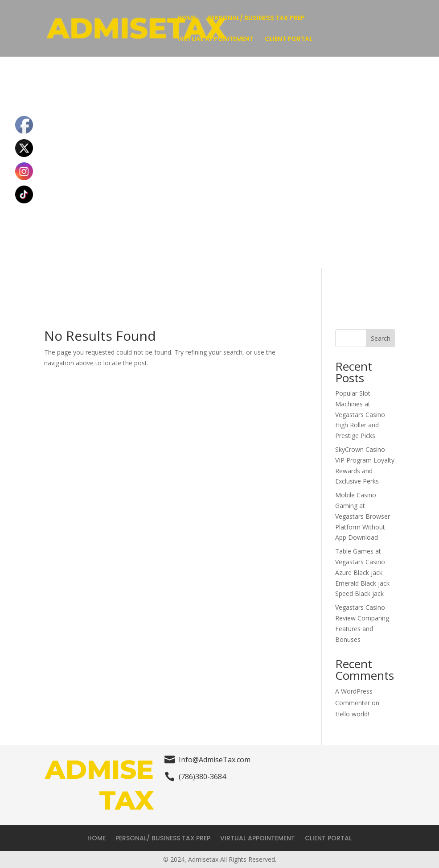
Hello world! (352, 714)
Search (381, 338)
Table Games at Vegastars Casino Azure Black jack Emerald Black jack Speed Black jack (362, 572)
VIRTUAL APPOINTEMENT (215, 39)
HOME (187, 19)
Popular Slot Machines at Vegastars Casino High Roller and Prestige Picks (360, 414)
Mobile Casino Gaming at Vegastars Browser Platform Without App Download (363, 516)
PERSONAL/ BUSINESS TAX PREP (256, 19)
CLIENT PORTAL (289, 39)
